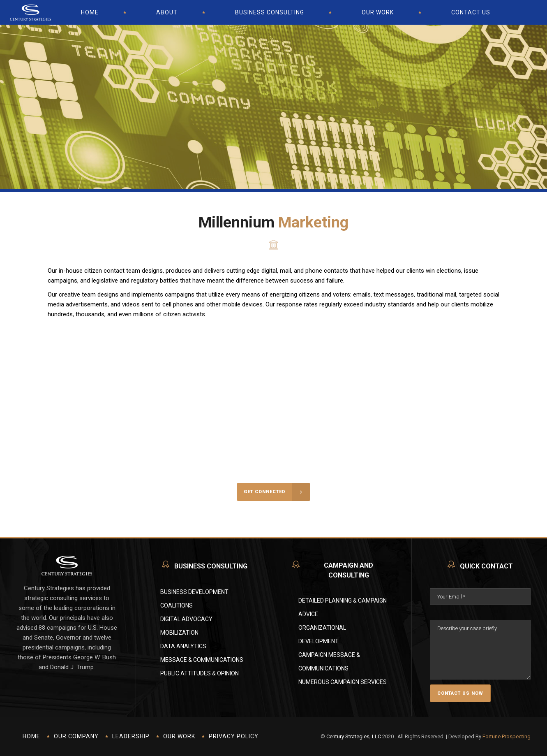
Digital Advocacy (186, 619)
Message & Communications (202, 660)
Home (31, 736)
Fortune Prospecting (507, 736)
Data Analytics (183, 646)
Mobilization (179, 633)
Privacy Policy (234, 736)
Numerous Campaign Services (343, 682)
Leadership (131, 736)
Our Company (76, 736)
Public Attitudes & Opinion (200, 673)
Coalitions (177, 605)
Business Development (194, 592)
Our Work (179, 736)
